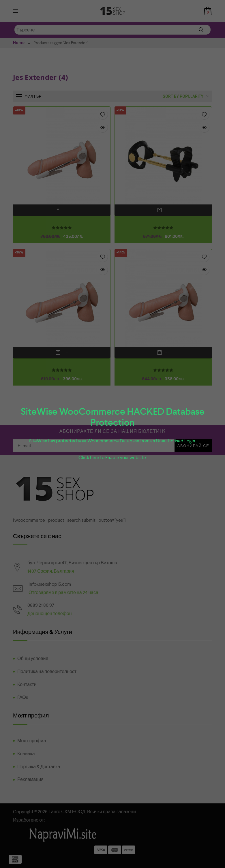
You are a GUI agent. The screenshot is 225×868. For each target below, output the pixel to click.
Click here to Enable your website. (113, 458)
